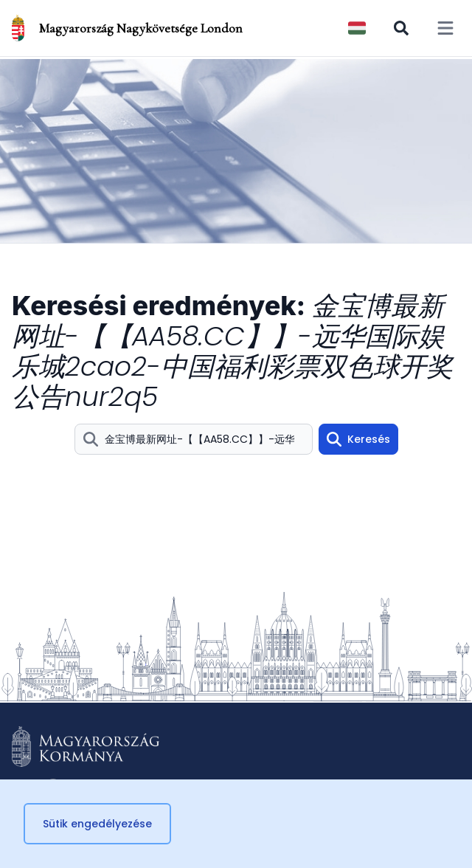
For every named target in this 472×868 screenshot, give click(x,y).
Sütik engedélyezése (97, 824)
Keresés (358, 439)
